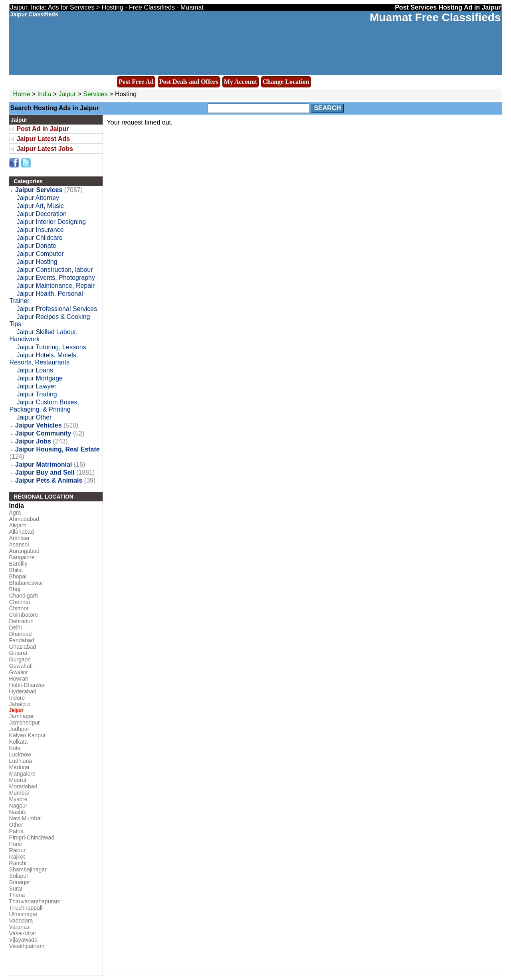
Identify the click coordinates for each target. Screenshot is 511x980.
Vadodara (21, 921)
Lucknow (20, 754)
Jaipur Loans (35, 370)
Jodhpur (19, 729)
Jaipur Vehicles (39, 425)
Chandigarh (24, 596)
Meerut (18, 780)
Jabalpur (20, 704)
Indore (17, 698)
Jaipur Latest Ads (44, 139)
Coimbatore (24, 615)
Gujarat (18, 653)
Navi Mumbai (26, 818)
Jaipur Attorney (38, 198)
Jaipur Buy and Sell (45, 472)
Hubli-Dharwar (27, 685)
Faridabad (22, 640)
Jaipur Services (39, 190)
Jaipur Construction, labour (54, 270)
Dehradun (22, 621)
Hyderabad (23, 691)
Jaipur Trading (37, 394)
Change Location (286, 82)
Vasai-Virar (23, 933)
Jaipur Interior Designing (51, 222)
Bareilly (18, 564)
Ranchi (18, 863)
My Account (241, 82)
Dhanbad (21, 634)
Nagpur (18, 806)
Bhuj (15, 589)
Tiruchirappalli (27, 908)
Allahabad (22, 532)
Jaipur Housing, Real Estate (57, 449)
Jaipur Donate (36, 246)
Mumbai (19, 793)
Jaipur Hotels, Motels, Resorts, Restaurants (44, 359)
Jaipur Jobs (33, 441)
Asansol (19, 544)
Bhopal (18, 576)
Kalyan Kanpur (28, 735)
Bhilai (16, 570)
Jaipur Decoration (41, 214)
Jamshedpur (25, 723)
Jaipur (68, 94)
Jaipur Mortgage (40, 378)
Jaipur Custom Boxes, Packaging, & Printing (44, 406)
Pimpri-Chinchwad (32, 837)
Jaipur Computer (40, 254)
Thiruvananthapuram (35, 901)
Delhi (16, 628)
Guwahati (21, 666)
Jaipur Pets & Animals (49, 480)
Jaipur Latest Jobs (45, 149)
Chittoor (19, 608)
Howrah (19, 679)
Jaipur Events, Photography (56, 278)
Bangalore (22, 557)
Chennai (20, 602)
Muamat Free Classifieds (435, 17)
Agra (15, 513)
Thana (17, 895)
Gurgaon (20, 659)
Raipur (17, 850)
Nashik (18, 812)
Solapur (19, 876)
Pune (16, 844)
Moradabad (23, 786)
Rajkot (17, 857)
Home (22, 94)
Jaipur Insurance (40, 230)
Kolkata (19, 742)
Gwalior (19, 672)
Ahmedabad (24, 519)
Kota (15, 748)
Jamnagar (22, 716)
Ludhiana (21, 761)
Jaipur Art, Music (40, 206)
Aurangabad (24, 551)
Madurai (19, 767)
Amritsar (20, 538)
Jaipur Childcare (40, 238)
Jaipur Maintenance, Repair (55, 286)
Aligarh (18, 525)
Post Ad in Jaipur (43, 129)
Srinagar (20, 882)
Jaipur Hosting (37, 262)
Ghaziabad (23, 647)
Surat (16, 889)
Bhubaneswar (26, 583)
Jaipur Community (43, 433)
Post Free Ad (136, 82)
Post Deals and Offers (189, 82)
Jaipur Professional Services (57, 309)
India (45, 94)
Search (327, 108)
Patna (17, 831)
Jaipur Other (34, 417)
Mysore (18, 799)
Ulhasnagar (24, 914)
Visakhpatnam (27, 946)
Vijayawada (23, 940)
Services (95, 94)
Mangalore (22, 774)
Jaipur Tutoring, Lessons (51, 347)
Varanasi (20, 927)
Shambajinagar (28, 869)
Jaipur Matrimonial (44, 464)
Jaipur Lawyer (36, 386)
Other (16, 825)
